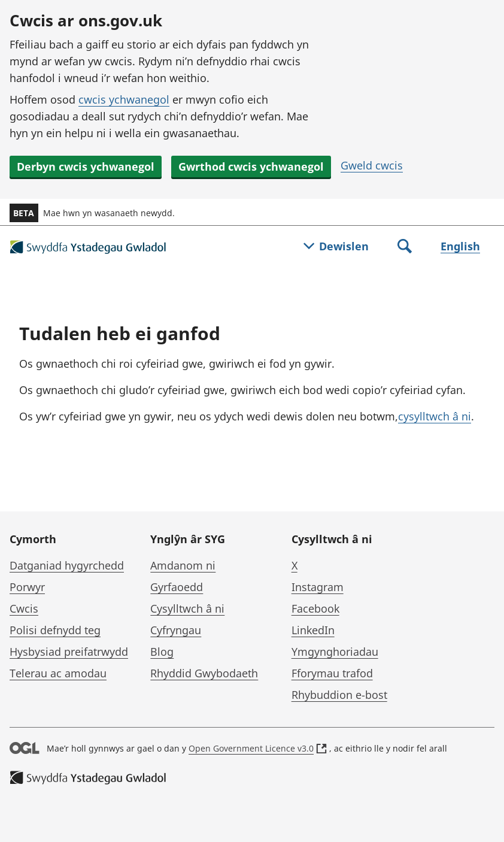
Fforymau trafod (332, 673)
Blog (162, 652)
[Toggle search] (405, 247)
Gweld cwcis (372, 165)
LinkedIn (313, 630)
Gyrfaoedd (177, 587)
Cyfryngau (176, 630)
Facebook (315, 608)
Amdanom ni (183, 565)
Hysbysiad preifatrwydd (69, 652)
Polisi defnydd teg (55, 630)
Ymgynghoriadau (335, 652)
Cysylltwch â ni (187, 608)
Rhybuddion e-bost (339, 695)
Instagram (318, 587)
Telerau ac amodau (58, 673)
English (460, 246)
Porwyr (27, 587)
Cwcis (24, 608)
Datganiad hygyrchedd (67, 565)
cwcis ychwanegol (124, 99)
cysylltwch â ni (435, 416)
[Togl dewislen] (336, 247)
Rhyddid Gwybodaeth (204, 673)
